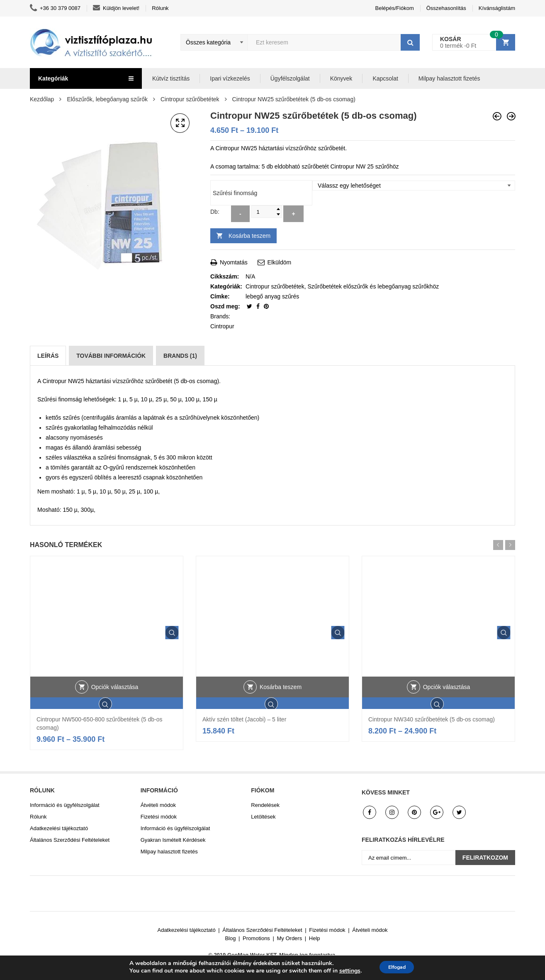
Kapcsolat (385, 78)
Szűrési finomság (235, 193)
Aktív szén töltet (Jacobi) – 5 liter (244, 719)
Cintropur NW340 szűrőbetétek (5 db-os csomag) (432, 719)
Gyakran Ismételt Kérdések (173, 840)
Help (315, 938)
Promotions (256, 938)
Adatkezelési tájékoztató (59, 828)
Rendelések (265, 805)
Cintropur (222, 326)
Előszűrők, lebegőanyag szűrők (107, 99)
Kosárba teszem (249, 236)
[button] (180, 123)
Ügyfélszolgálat (290, 78)
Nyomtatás (229, 262)
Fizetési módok (159, 817)
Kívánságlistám (497, 8)
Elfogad (397, 967)
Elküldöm (274, 262)
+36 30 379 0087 (55, 8)
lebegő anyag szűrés (272, 296)
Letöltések (263, 817)
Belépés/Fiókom (395, 8)
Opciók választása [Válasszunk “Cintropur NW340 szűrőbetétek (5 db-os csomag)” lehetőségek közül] (447, 706)
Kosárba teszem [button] (281, 706)
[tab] (48, 356)
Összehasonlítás (446, 8)
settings (344, 971)
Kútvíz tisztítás (171, 78)
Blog (230, 938)
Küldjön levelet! (116, 8)
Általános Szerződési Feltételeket (70, 840)
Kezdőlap (42, 99)
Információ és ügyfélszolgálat (65, 805)
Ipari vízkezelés (230, 78)
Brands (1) (180, 356)
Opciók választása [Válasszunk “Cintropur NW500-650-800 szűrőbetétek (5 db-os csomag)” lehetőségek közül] (115, 706)
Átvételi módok (158, 805)
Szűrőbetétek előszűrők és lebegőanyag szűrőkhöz (373, 286)
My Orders (290, 938)
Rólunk (160, 8)
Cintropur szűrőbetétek (190, 99)
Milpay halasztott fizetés (449, 78)
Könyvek (341, 78)
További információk (111, 356)
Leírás (48, 356)
